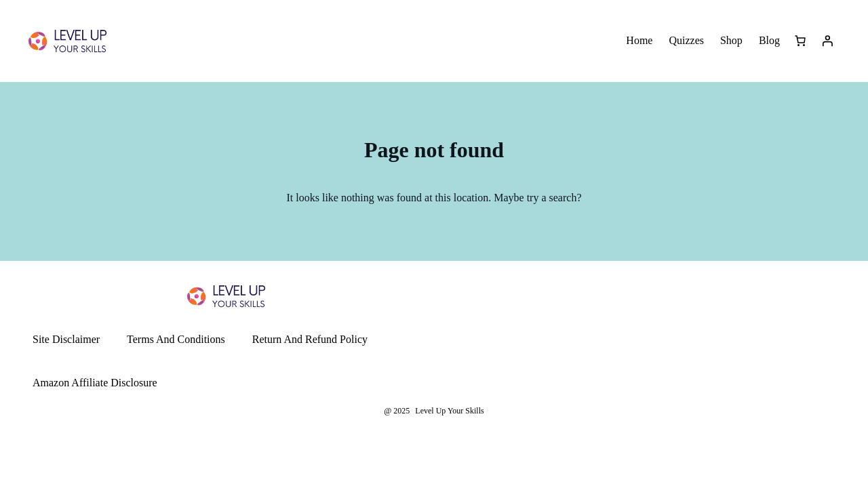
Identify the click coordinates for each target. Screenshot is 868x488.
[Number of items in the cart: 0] (800, 41)
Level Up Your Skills (449, 411)
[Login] (827, 41)
